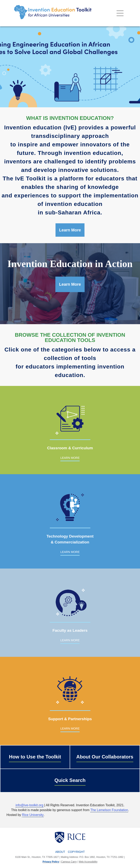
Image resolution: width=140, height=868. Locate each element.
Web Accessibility (88, 862)
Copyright (76, 852)
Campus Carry (69, 862)
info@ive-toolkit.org (29, 805)
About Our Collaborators (105, 757)
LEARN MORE (70, 458)
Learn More (70, 230)
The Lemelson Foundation (109, 810)
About (60, 852)
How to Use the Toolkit (35, 757)
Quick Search (70, 780)
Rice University (33, 815)
